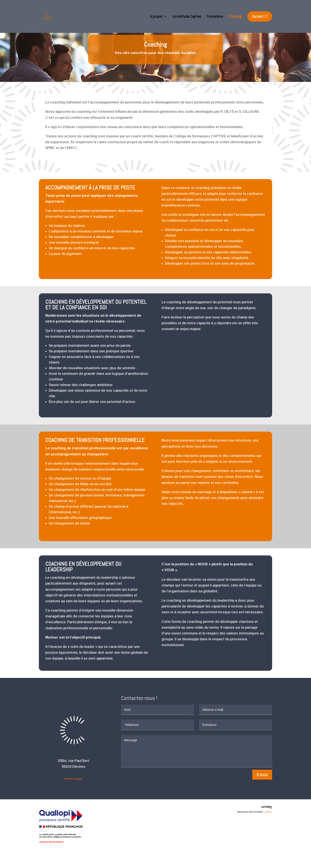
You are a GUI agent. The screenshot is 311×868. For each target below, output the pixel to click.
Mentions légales (74, 794)
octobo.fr (268, 827)
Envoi (262, 790)
